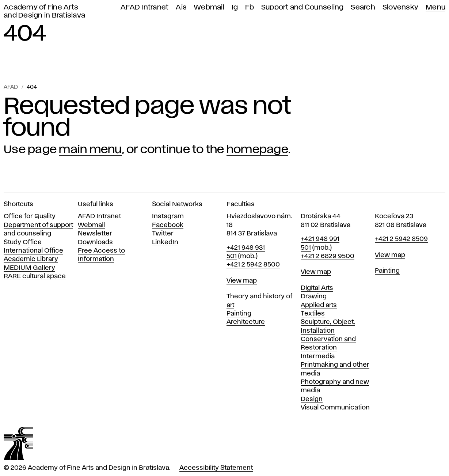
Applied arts (319, 305)
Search (363, 7)
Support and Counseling (302, 7)
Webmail (209, 7)
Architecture (246, 322)
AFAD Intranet (144, 7)
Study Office (23, 242)
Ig (235, 7)
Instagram (168, 216)
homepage (257, 150)
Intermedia (318, 356)
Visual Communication (335, 408)
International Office (33, 251)
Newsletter (95, 234)
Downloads (95, 242)
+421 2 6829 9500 (328, 256)
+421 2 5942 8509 (401, 239)
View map (242, 281)
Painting (239, 314)
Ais (181, 7)
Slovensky (400, 7)
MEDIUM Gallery (29, 268)
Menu (435, 7)
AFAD (11, 87)
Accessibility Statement (216, 468)
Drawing (314, 296)
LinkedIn (165, 242)
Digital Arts (317, 288)
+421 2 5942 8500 (253, 265)
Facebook (168, 225)
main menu (90, 150)
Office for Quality (30, 216)
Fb (250, 7)
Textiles (313, 314)
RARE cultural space (35, 276)
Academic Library (31, 259)
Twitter (163, 234)
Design (312, 399)
